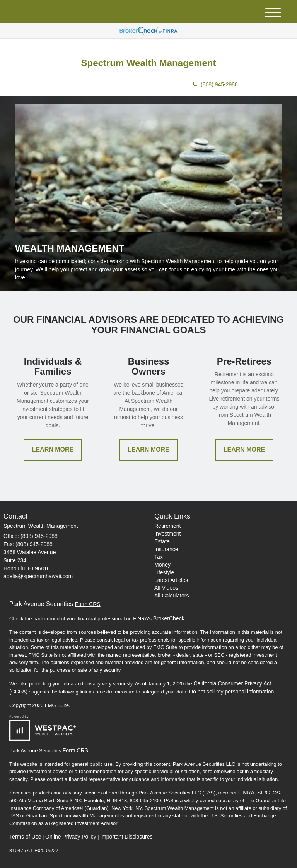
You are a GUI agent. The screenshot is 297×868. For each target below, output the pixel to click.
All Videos (166, 588)
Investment (167, 534)
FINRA (246, 793)
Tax (159, 557)
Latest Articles (171, 580)
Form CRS (88, 604)
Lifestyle (164, 572)
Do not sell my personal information (231, 692)
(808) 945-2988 (215, 84)
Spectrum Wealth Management (149, 63)
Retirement (167, 526)
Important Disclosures (126, 837)
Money (162, 565)
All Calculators (172, 596)
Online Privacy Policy (71, 837)
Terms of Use (25, 837)
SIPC (264, 793)
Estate (162, 541)
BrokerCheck (169, 618)
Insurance (166, 549)
